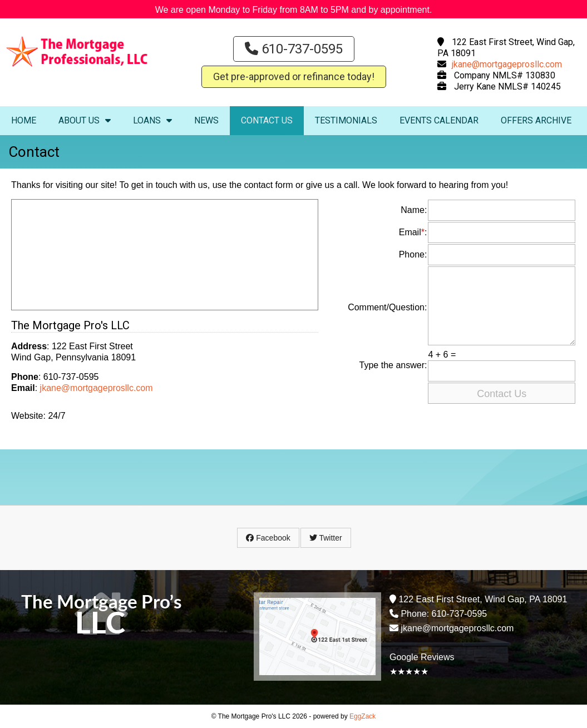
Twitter (326, 538)
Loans (152, 120)
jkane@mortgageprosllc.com (507, 64)
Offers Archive (536, 120)
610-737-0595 (294, 49)
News (206, 120)
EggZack (362, 716)
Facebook (268, 538)
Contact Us (267, 120)
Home (24, 120)
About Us (85, 120)
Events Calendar (439, 120)
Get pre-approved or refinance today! (294, 76)
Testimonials (346, 120)
